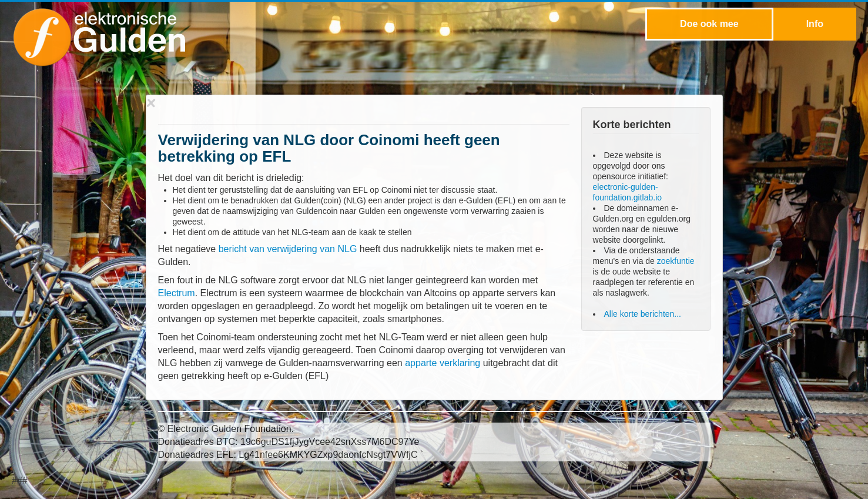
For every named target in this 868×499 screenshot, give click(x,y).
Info (815, 24)
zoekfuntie (676, 261)
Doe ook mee (709, 24)
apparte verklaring (443, 363)
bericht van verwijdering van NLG (288, 249)
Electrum (177, 293)
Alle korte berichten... (643, 314)
